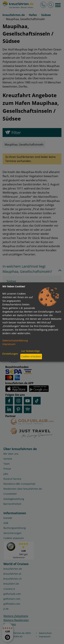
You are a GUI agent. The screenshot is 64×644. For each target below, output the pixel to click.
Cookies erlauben (31, 356)
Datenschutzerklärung (15, 340)
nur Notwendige (30, 351)
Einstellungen (10, 354)
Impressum (9, 344)
